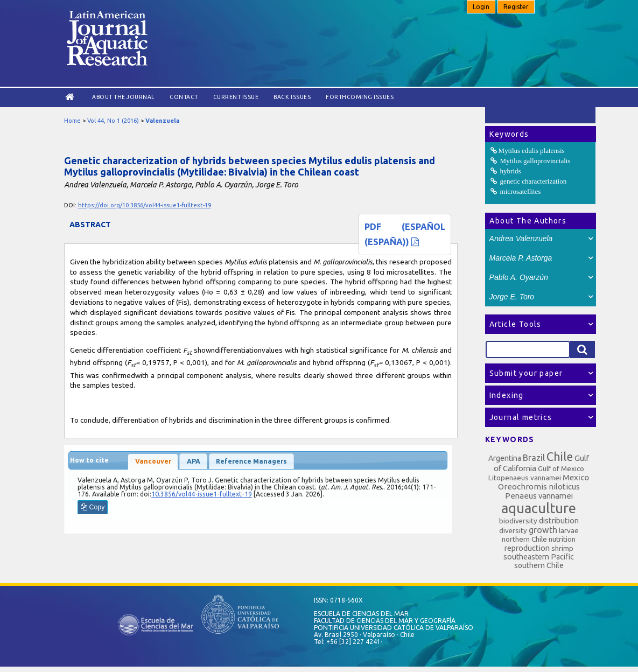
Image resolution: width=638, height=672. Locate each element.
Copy (93, 507)
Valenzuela (162, 121)
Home (72, 121)
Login (481, 7)
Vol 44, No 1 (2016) (113, 121)
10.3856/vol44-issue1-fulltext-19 (202, 494)
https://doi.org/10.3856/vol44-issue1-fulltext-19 (145, 205)
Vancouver (153, 461)
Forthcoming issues (360, 97)
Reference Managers (251, 461)
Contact (184, 97)
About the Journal (123, 97)
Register (516, 7)
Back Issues (292, 97)
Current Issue (236, 97)
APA (194, 461)
